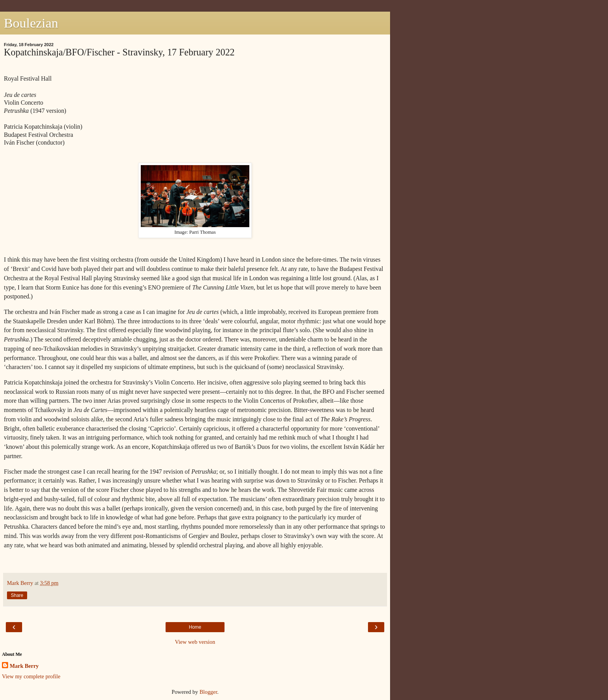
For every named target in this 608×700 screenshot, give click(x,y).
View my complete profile (31, 676)
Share (17, 595)
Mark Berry (24, 666)
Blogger (208, 692)
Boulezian (31, 23)
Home (195, 627)
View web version (195, 642)
